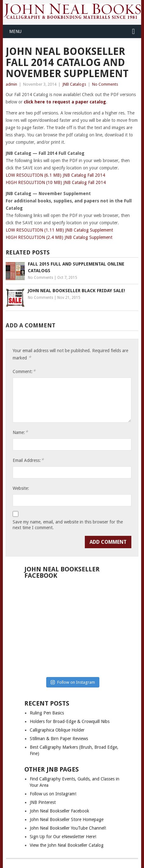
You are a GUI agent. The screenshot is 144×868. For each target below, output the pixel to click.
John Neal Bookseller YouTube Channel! (68, 828)
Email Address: (28, 460)
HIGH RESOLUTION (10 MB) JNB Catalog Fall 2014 (56, 182)
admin (11, 84)
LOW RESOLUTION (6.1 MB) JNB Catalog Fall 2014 (55, 175)
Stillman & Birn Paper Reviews (59, 739)
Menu (15, 31)
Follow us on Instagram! (53, 794)
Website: (21, 488)
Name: (20, 432)
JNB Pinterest (43, 802)
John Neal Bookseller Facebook (59, 811)
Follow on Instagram (73, 682)
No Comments (105, 84)
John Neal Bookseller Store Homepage (67, 819)
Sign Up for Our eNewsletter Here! (63, 837)
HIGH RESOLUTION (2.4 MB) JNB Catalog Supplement (59, 237)
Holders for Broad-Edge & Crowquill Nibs (70, 721)
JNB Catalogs (74, 84)
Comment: (24, 371)
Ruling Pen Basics (47, 713)
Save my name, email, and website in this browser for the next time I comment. (68, 525)
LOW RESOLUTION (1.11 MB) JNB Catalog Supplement (59, 230)
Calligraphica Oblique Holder (57, 730)
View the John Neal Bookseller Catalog (67, 845)
